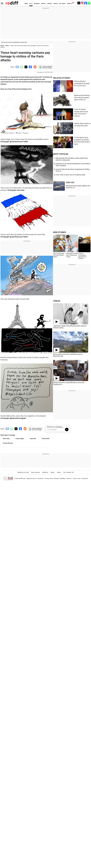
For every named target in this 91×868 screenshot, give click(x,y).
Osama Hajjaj (20, 439)
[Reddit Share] (35, 67)
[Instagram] (82, 3)
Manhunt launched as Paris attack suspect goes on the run (82, 98)
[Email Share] (17, 67)
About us (69, 479)
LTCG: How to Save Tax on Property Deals (70, 175)
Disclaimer (41, 479)
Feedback (63, 479)
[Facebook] (86, 3)
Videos (59, 472)
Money (53, 472)
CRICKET (49, 4)
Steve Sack (6, 439)
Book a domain (36, 472)
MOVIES (43, 4)
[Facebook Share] (30, 67)
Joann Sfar (33, 439)
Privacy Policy (49, 479)
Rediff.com (22, 479)
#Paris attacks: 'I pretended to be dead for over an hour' (82, 83)
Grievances (85, 479)
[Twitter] (79, 3)
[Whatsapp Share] (21, 67)
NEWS (31, 4)
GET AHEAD (62, 4)
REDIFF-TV (70, 4)
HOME (26, 4)
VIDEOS (57, 301)
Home (2, 46)
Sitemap (56, 479)
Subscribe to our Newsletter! (54, 427)
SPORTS (55, 4)
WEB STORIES (60, 232)
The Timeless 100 (68, 472)
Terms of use (77, 479)
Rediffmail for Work (23, 472)
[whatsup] (89, 3)
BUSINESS (37, 4)
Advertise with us (31, 479)
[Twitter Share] (26, 67)
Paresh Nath (46, 439)
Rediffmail (45, 472)
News (7, 46)
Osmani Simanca (8, 443)
